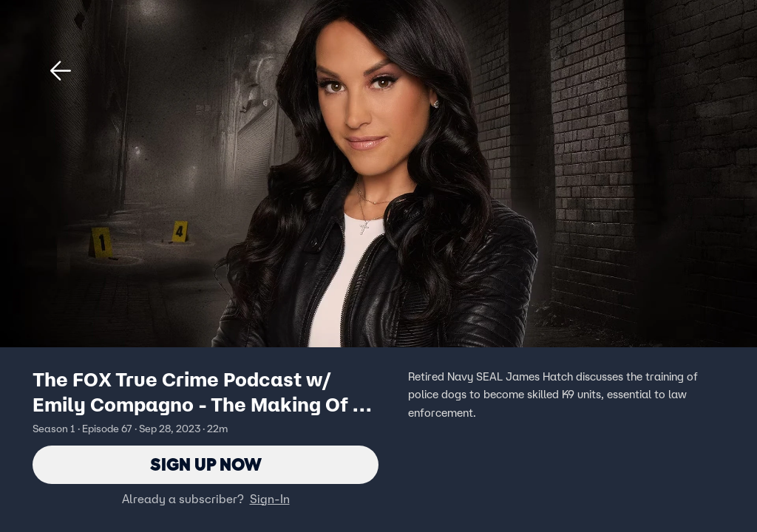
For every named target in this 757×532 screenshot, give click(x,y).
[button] (61, 71)
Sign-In (270, 499)
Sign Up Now (206, 464)
